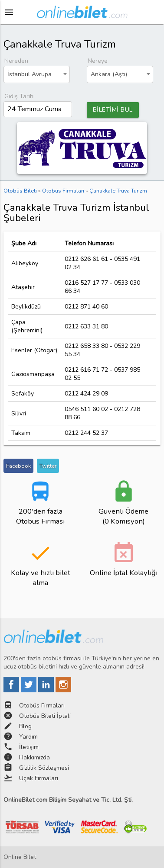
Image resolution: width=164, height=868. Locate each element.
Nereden (16, 61)
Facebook (18, 466)
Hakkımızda (34, 757)
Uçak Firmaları (39, 778)
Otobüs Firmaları (42, 706)
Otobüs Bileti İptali (45, 716)
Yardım (28, 737)
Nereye (98, 61)
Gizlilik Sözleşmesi (44, 768)
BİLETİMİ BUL (113, 110)
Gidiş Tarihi (20, 96)
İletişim (29, 747)
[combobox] (37, 74)
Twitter (48, 466)
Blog (25, 726)
